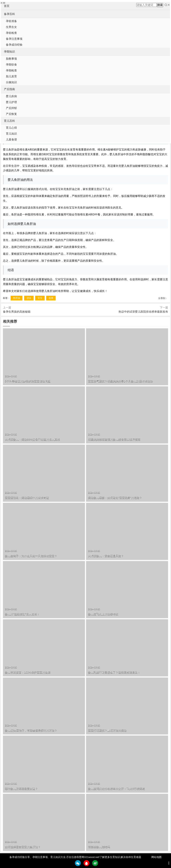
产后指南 (9, 89)
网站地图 (156, 857)
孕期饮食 (11, 65)
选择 (51, 298)
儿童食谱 (11, 139)
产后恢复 (11, 114)
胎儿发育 (11, 76)
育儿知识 (11, 134)
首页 (7, 6)
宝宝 (40, 298)
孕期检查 (11, 70)
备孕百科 (9, 14)
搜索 (160, 5)
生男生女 (11, 27)
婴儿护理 (11, 102)
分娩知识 (11, 82)
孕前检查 (11, 33)
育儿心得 (11, 128)
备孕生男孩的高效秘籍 (17, 312)
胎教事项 (11, 59)
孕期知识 (9, 52)
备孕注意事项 (14, 39)
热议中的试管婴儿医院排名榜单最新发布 (143, 312)
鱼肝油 (17, 298)
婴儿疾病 (11, 96)
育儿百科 (9, 121)
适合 (29, 298)
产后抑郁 (11, 108)
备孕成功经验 (14, 45)
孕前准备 (11, 21)
